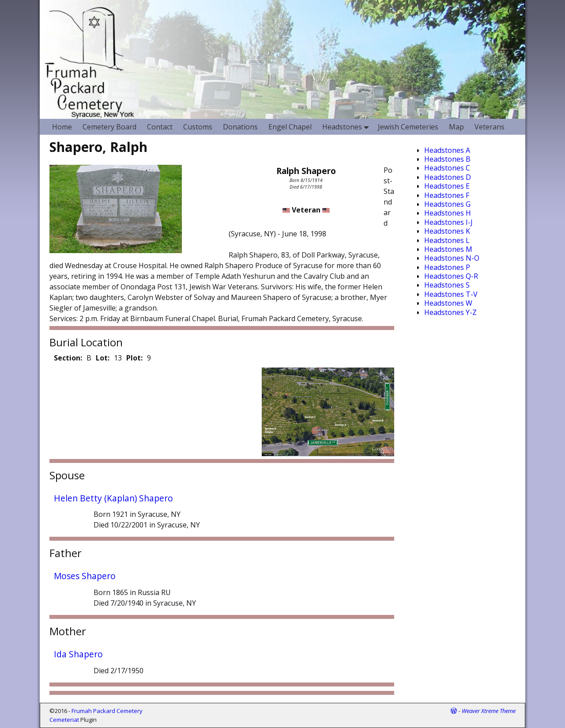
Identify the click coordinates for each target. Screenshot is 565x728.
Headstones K (447, 231)
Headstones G (447, 204)
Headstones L (447, 240)
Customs (198, 127)
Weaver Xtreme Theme (489, 711)
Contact (160, 127)
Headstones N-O (452, 258)
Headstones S (447, 285)
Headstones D (448, 177)
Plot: (134, 358)
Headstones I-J (448, 222)
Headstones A (447, 150)
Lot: (103, 358)
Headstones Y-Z (450, 312)
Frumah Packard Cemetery (107, 711)
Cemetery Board (109, 127)
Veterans (490, 127)
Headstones (347, 127)
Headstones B (447, 159)
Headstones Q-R (451, 276)
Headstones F (447, 195)
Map (456, 127)
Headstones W (448, 303)
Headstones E (447, 186)
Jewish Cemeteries (408, 127)
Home (62, 127)
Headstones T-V (451, 294)
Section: (68, 358)
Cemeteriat (64, 720)
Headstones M (448, 249)
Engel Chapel (290, 127)
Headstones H (448, 213)
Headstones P (447, 267)
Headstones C (447, 168)
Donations (240, 127)
